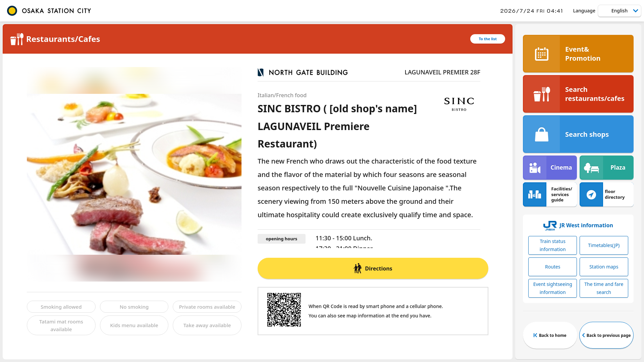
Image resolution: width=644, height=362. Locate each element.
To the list (488, 39)
